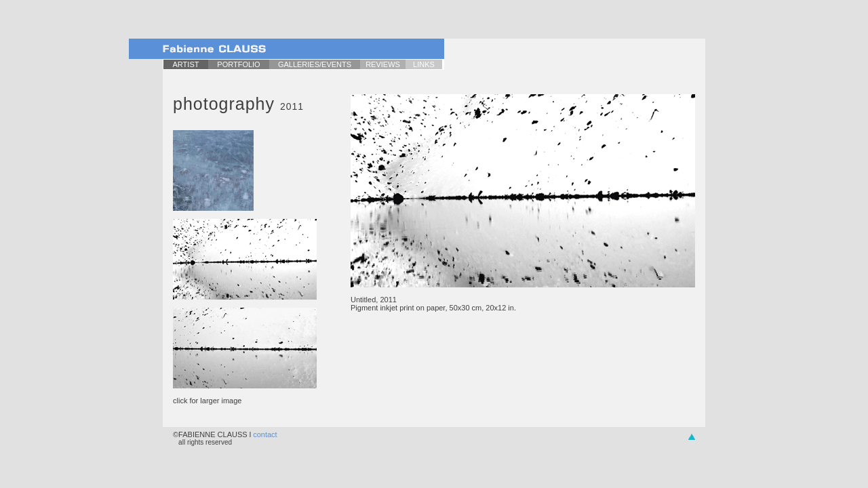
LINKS (424, 64)
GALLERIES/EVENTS (315, 64)
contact (265, 434)
